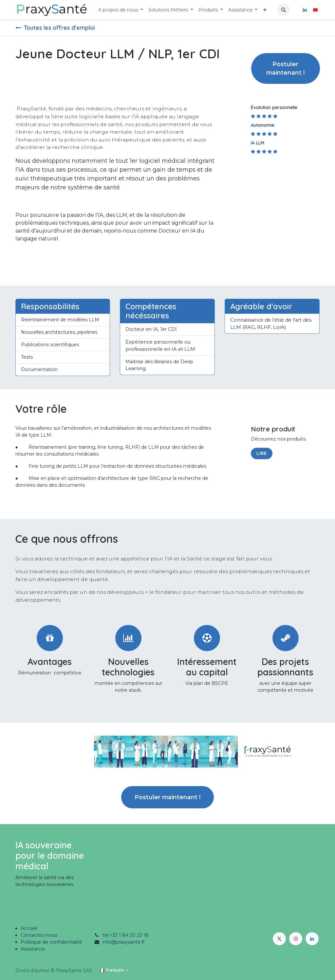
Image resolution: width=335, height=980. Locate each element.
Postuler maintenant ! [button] (285, 68)
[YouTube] (315, 10)
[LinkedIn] (305, 10)
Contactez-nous (39, 935)
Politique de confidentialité (51, 942)
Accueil (29, 928)
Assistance (33, 949)
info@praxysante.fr (124, 942)
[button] (284, 10)
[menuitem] (121, 10)
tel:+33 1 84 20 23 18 (126, 935)
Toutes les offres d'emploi (55, 28)
